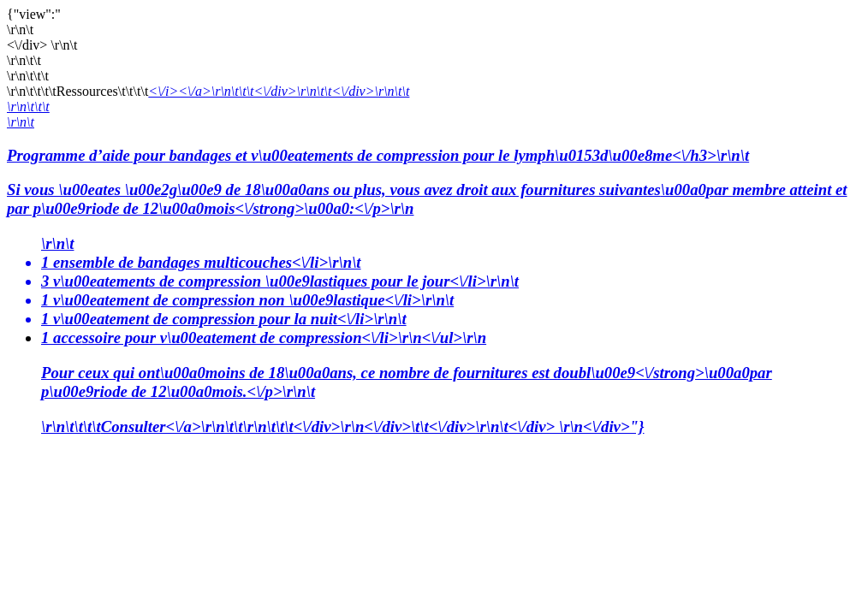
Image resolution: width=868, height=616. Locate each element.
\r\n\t (21, 122)
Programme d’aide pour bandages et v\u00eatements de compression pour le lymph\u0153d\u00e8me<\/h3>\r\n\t (434, 183)
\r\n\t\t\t (28, 107)
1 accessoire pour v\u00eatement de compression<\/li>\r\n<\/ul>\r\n (451, 365)
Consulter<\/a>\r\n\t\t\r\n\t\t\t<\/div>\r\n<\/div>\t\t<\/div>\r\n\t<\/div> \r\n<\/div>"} (373, 426)
